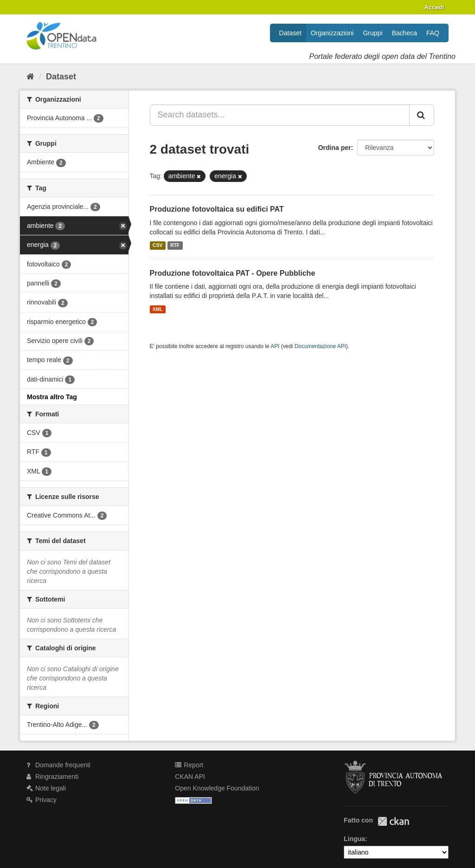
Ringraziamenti (52, 777)
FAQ (433, 33)
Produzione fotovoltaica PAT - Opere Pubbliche (233, 273)
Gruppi (372, 33)
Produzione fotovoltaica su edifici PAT (217, 209)
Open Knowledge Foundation (217, 788)
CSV (158, 246)
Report (189, 765)
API (275, 346)
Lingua (354, 839)
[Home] (30, 77)
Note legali (46, 788)
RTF (175, 246)
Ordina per (335, 148)
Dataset (290, 33)
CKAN (393, 821)
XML (158, 309)
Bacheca (404, 33)
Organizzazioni (332, 33)
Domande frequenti (58, 765)
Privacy (42, 800)
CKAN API (190, 777)
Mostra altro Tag (52, 397)
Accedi (434, 7)
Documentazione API (320, 346)
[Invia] (422, 115)
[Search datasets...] (280, 115)
